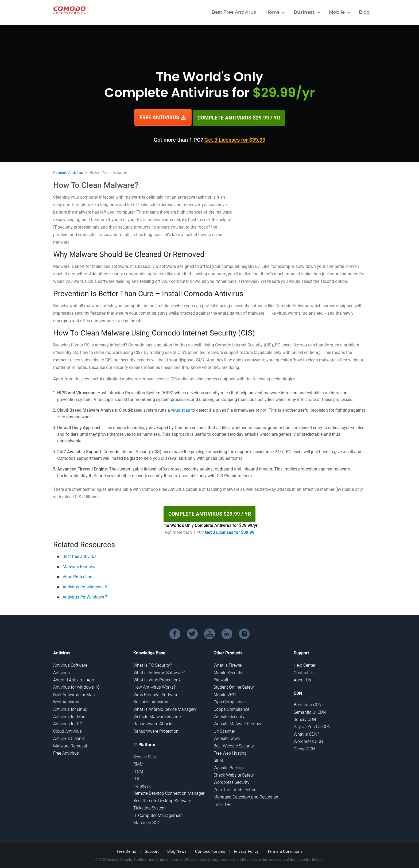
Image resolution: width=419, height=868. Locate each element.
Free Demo (127, 850)
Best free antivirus (79, 554)
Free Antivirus (66, 751)
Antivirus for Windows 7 (85, 595)
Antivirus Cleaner (69, 737)
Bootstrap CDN (308, 703)
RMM (138, 762)
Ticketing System (150, 806)
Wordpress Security (232, 780)
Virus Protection (77, 575)
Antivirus (61, 671)
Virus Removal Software (156, 693)
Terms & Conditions (285, 850)
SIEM (218, 759)
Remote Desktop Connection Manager (169, 791)
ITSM (138, 769)
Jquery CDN (305, 718)
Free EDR (222, 802)
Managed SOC (147, 821)
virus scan (181, 409)
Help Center (304, 663)
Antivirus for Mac (69, 715)
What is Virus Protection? (157, 678)
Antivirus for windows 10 (76, 685)
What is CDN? (306, 732)
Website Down (227, 737)
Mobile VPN (225, 693)
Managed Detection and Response (246, 795)
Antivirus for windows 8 (85, 585)
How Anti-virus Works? (154, 685)
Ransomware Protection (156, 729)
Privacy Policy (246, 850)
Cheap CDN (304, 747)
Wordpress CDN (308, 740)
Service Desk (145, 755)
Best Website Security (234, 744)
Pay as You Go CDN (312, 725)
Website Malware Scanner (158, 715)
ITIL (137, 777)
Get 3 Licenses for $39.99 (235, 139)
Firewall (221, 678)
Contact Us (304, 671)
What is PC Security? (153, 663)
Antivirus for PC (68, 722)
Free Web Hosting (230, 751)
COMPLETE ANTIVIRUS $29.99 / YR (239, 117)
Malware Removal (79, 564)
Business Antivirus (151, 700)
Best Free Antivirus (234, 12)
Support (152, 850)
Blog (364, 12)
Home (272, 12)
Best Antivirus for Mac (74, 693)
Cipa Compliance (230, 700)
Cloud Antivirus (67, 729)
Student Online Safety (234, 685)
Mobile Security (228, 671)
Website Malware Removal (238, 722)
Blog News (177, 850)
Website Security (229, 715)
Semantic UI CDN (310, 710)
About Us (302, 678)
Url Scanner (224, 729)
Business (304, 12)
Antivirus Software (70, 663)
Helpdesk (142, 784)
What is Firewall (228, 663)
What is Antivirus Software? (159, 671)
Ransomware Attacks (153, 722)
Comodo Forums (210, 850)
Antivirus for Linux (70, 707)
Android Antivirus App (74, 678)
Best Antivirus (66, 700)
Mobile (337, 12)
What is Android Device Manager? (165, 707)
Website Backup (229, 766)
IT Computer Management (158, 813)
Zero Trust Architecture (235, 788)
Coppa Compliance (231, 707)
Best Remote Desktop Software (162, 799)
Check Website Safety (234, 773)
